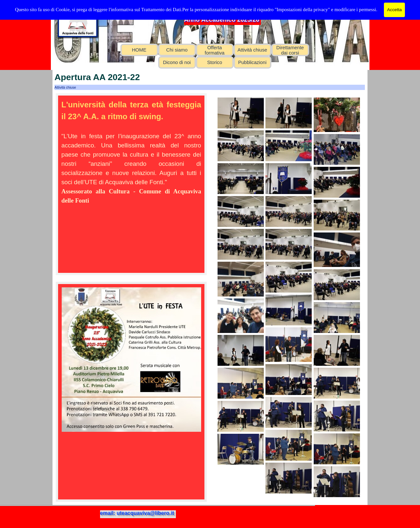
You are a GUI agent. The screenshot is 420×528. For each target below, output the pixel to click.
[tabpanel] (131, 152)
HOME (139, 50)
